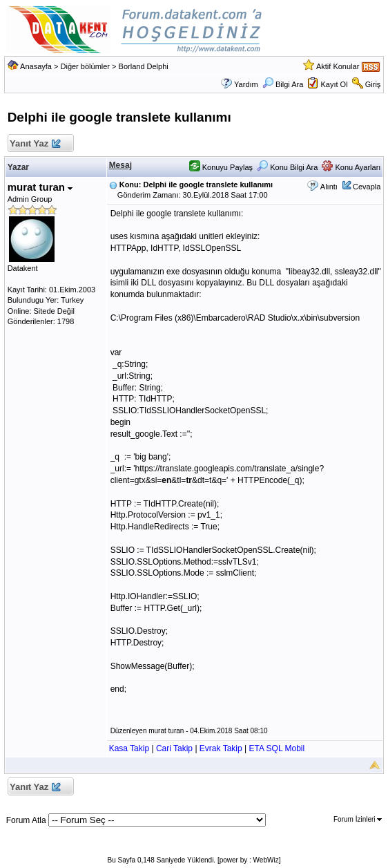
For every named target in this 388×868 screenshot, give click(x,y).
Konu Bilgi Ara (287, 167)
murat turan (40, 187)
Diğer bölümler (86, 66)
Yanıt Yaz (35, 144)
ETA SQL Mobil (277, 748)
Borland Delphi (144, 66)
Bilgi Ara (283, 84)
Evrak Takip (221, 748)
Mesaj (120, 165)
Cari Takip (174, 748)
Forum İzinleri (358, 819)
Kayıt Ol (334, 84)
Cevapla (367, 187)
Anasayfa (36, 66)
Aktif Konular (338, 66)
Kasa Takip (129, 748)
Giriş (373, 84)
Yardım (246, 84)
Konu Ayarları (351, 167)
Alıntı (329, 187)
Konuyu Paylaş (221, 167)
